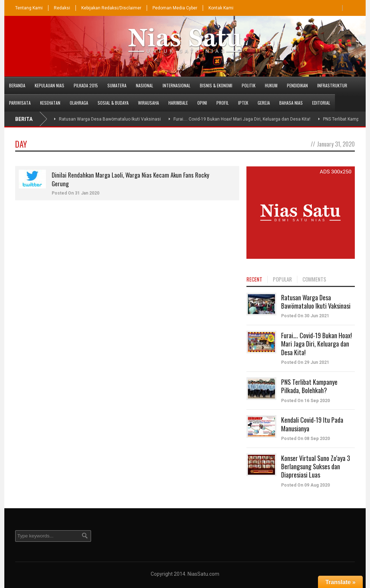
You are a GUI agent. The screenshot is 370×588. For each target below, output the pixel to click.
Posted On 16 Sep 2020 (306, 401)
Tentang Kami (29, 8)
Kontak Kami (221, 8)
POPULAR (282, 279)
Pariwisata (20, 103)
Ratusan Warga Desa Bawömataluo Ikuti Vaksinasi (110, 119)
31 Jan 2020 (87, 193)
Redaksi (62, 8)
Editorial (321, 103)
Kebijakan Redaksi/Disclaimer (111, 8)
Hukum (271, 85)
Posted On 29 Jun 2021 (305, 362)
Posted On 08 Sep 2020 (306, 439)
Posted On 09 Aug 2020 (306, 485)
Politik (249, 85)
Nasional (145, 85)
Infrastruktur (332, 85)
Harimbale (178, 103)
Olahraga (79, 103)
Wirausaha (149, 103)
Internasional (177, 85)
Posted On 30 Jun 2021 (305, 316)
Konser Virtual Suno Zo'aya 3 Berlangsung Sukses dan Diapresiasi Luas (316, 467)
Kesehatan (50, 103)
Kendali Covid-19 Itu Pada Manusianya (312, 424)
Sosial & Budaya (113, 103)
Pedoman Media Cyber (175, 8)
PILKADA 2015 (86, 85)
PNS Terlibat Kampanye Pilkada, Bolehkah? (309, 386)
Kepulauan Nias (50, 85)
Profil (223, 103)
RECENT (254, 279)
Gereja (264, 103)
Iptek (243, 103)
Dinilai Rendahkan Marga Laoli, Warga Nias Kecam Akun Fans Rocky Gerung (130, 179)
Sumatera (117, 85)
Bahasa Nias (291, 103)
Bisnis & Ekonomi (216, 85)
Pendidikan (297, 85)
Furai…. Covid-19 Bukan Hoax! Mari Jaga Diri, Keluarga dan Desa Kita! (242, 119)
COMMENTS (314, 279)
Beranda (17, 85)
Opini (202, 103)
